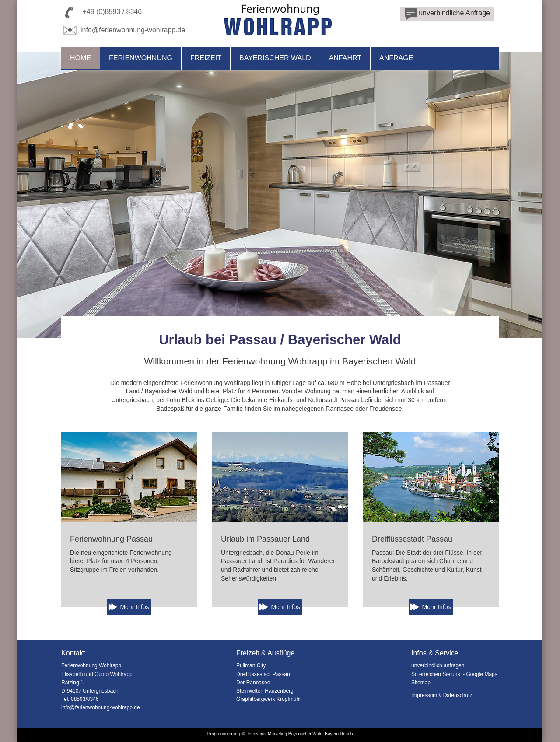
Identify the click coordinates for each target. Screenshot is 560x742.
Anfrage (396, 58)
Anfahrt (345, 58)
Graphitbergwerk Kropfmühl (268, 699)
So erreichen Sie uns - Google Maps (454, 674)
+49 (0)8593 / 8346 (112, 12)
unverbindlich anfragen (438, 665)
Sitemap (421, 682)
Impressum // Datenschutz (442, 695)
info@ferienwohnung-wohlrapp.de (123, 30)
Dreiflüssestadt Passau (263, 674)
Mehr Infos (134, 607)
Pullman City (251, 665)
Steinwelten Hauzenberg (265, 691)
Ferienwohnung (141, 58)
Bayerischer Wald (275, 58)
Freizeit (206, 58)
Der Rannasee (253, 682)
